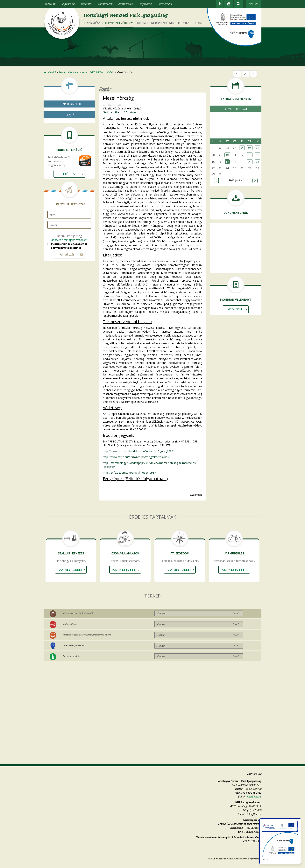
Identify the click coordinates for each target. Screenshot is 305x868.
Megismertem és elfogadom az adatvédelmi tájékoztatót (69, 309)
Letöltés (68, 237)
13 (250, 155)
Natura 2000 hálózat (93, 72)
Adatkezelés (126, 4)
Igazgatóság (93, 23)
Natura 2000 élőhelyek (65, 122)
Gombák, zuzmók (62, 144)
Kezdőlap (50, 4)
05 (242, 148)
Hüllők (57, 172)
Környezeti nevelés (166, 23)
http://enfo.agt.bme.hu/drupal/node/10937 (129, 473)
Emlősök (58, 181)
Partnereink (165, 4)
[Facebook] (220, 4)
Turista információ (71, 656)
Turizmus (142, 23)
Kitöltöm (235, 309)
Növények (58, 149)
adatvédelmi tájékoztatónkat (69, 303)
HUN (251, 4)
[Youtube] (229, 4)
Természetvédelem (119, 23)
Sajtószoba (68, 4)
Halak (57, 163)
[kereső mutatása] (238, 4)
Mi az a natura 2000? (64, 112)
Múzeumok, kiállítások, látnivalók (78, 613)
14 (258, 155)
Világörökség (194, 23)
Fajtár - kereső (60, 126)
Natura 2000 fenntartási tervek (71, 117)
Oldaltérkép (105, 4)
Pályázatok (145, 4)
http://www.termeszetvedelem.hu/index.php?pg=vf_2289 (138, 451)
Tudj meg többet (70, 570)
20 (250, 162)
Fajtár (110, 72)
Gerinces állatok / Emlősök (120, 112)
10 (227, 155)
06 (250, 148)
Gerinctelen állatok (63, 153)
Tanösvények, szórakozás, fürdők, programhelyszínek (87, 635)
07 (258, 148)
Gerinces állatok (61, 158)
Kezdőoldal (50, 72)
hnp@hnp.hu (254, 797)
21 (258, 162)
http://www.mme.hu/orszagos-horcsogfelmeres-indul (136, 457)
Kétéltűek (59, 167)
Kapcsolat (86, 4)
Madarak (59, 177)
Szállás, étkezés (70, 624)
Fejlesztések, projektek (73, 645)
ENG (257, 4)
